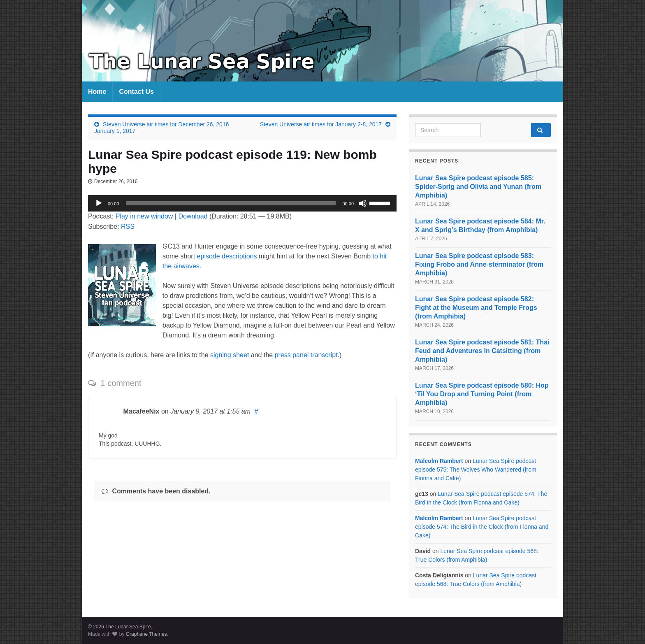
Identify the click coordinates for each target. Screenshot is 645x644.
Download (193, 216)
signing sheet (230, 355)
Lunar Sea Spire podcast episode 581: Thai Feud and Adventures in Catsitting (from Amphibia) (482, 351)
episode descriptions (227, 256)
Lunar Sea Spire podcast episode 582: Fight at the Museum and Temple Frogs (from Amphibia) (476, 308)
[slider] (231, 203)
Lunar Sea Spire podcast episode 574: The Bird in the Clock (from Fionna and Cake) (482, 527)
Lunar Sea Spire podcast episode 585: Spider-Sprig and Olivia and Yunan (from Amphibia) (478, 187)
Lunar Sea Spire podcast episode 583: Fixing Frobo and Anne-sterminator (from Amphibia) (479, 264)
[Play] (99, 203)
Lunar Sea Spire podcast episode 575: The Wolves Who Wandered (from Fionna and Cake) (476, 470)
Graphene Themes (146, 634)
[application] (242, 203)
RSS (128, 227)
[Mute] (363, 203)
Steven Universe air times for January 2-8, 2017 (321, 124)
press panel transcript (306, 355)
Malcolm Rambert (439, 461)
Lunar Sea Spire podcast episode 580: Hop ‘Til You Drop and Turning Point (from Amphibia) (482, 394)
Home (97, 92)
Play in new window (144, 216)
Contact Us (136, 92)
